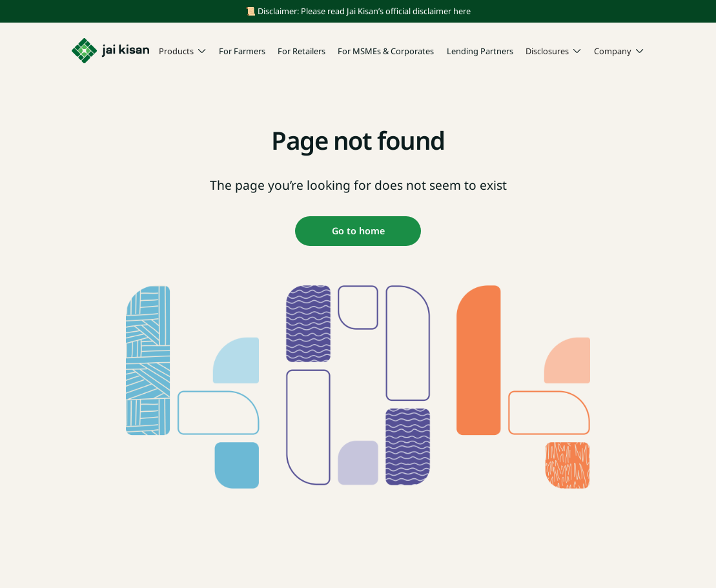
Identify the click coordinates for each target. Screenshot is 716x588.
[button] (183, 51)
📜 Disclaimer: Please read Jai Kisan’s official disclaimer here (358, 11)
